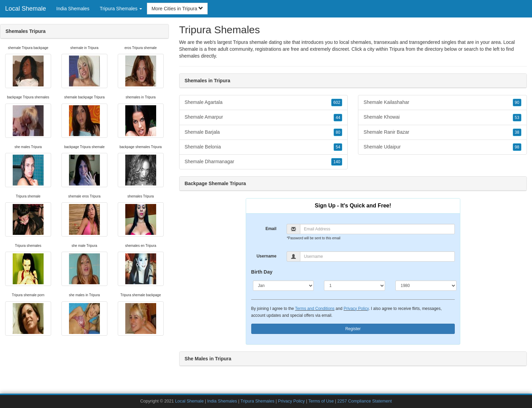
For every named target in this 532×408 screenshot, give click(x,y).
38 (517, 132)
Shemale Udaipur (442, 147)
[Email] (377, 229)
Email (271, 229)
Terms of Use (321, 401)
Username (266, 256)
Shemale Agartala (264, 103)
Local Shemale (26, 9)
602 (337, 103)
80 (338, 132)
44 (338, 118)
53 (517, 118)
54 (338, 147)
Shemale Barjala (264, 132)
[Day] (355, 286)
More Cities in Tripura (177, 9)
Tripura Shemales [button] (121, 9)
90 (517, 103)
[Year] (426, 286)
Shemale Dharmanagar (264, 162)
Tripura (397, 49)
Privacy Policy (356, 309)
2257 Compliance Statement (365, 401)
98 (517, 147)
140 (337, 162)
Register (353, 329)
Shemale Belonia (264, 147)
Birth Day (262, 272)
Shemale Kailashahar (442, 103)
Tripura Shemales (258, 401)
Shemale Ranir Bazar (442, 132)
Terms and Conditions (315, 309)
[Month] (284, 286)
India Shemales (73, 9)
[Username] (377, 256)
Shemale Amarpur (264, 117)
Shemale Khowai (442, 117)
